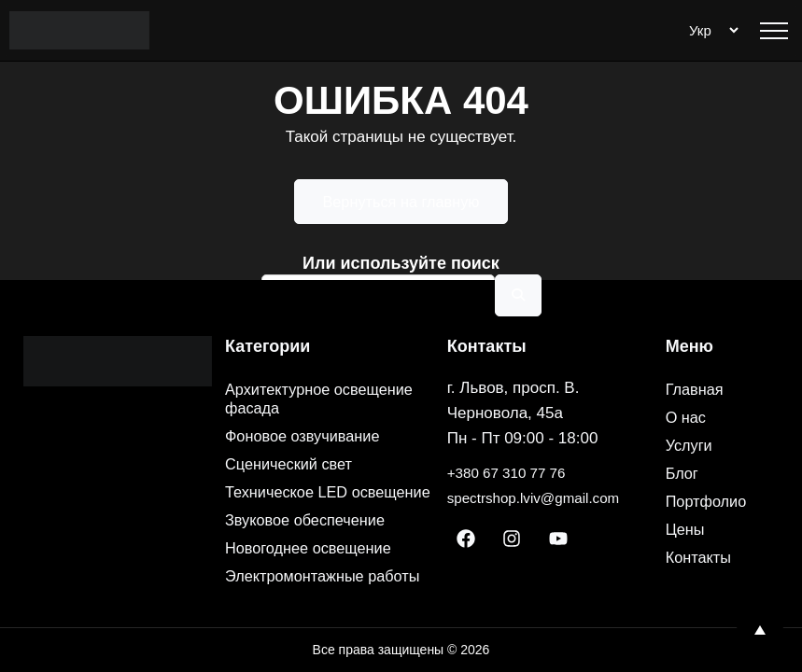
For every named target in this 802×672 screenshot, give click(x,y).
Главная (698, 352)
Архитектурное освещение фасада (329, 361)
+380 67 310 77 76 (514, 435)
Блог (684, 436)
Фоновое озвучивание (310, 399)
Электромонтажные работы (302, 567)
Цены (687, 492)
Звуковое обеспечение (313, 501)
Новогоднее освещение (317, 529)
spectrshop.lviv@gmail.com (544, 461)
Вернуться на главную (401, 202)
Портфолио (711, 464)
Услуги (691, 408)
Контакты (702, 520)
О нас (688, 380)
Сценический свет (295, 427)
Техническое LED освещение (293, 464)
